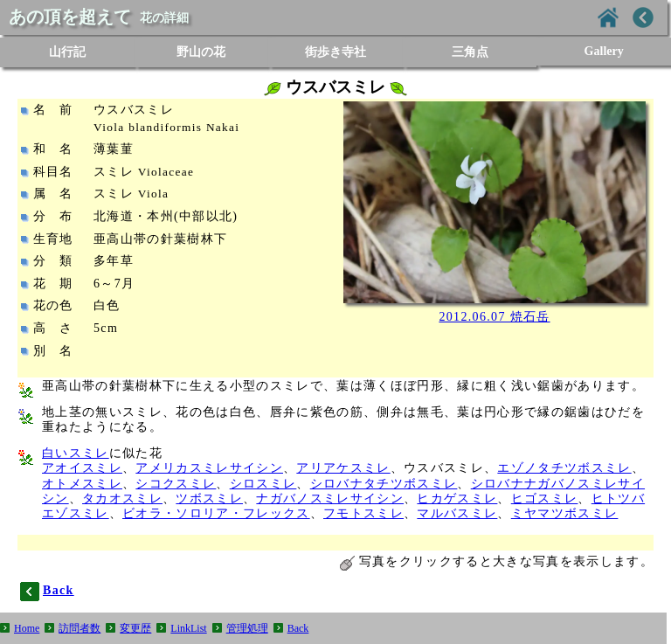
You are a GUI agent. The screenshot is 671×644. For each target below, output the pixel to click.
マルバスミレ (457, 513)
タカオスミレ (122, 499)
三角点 (470, 52)
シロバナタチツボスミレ (384, 484)
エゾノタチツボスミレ (564, 468)
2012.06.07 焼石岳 (494, 317)
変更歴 (135, 628)
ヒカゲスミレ (457, 499)
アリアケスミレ (343, 468)
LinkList (188, 628)
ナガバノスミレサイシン (330, 499)
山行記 (67, 52)
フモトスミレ (363, 513)
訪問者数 (80, 628)
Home (27, 628)
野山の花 (201, 52)
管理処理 (247, 628)
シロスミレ (263, 484)
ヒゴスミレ (545, 499)
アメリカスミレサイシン (209, 468)
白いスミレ (76, 453)
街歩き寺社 (335, 52)
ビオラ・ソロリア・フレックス (216, 513)
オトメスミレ (82, 484)
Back (298, 628)
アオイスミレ (82, 468)
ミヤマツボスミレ (565, 513)
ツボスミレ (209, 499)
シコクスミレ (176, 484)
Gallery (604, 51)
